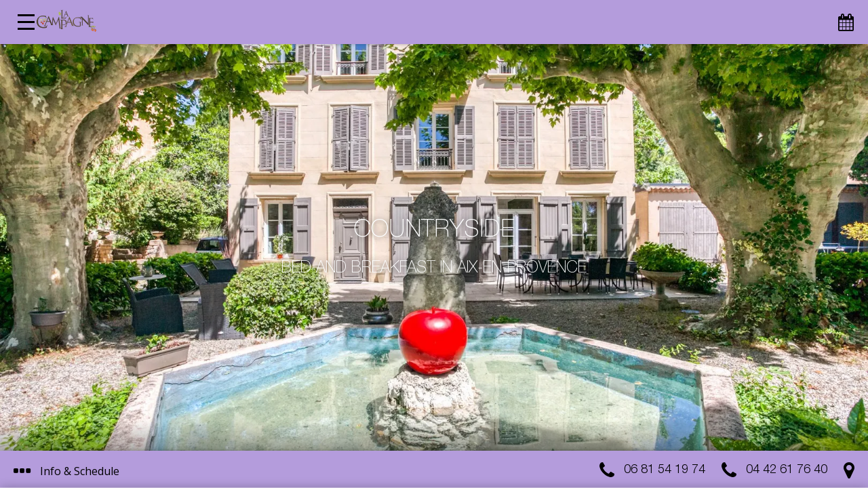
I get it (474, 419)
